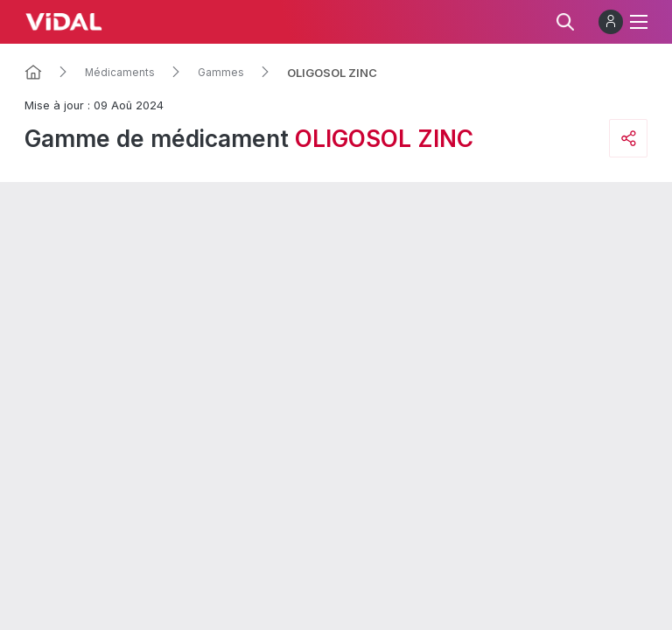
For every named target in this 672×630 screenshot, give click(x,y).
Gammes (221, 73)
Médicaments (120, 73)
